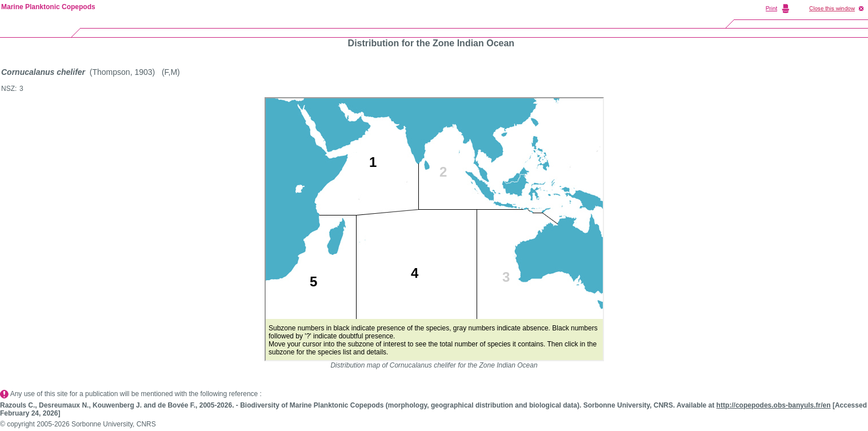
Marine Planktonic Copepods (48, 7)
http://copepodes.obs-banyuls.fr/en (774, 405)
